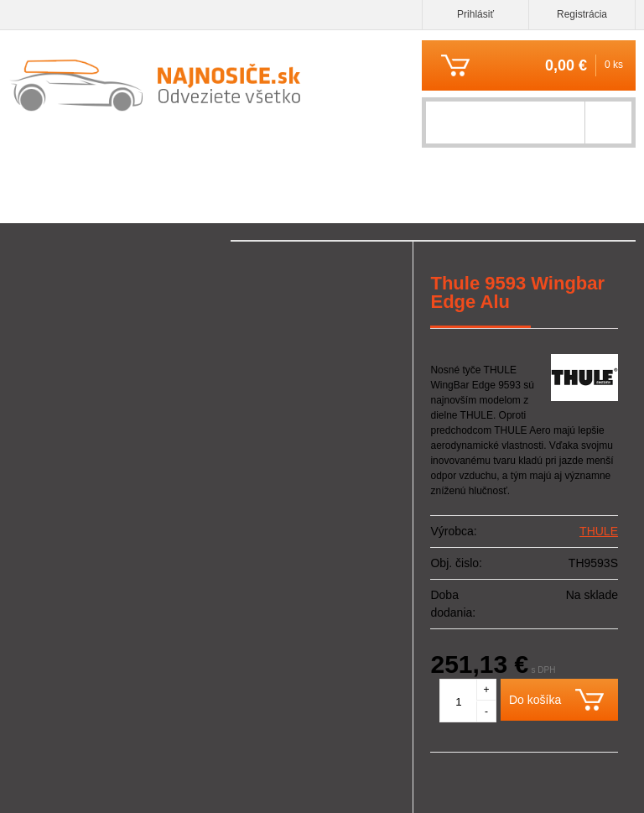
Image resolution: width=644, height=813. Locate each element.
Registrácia (582, 14)
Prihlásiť (475, 14)
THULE (599, 531)
